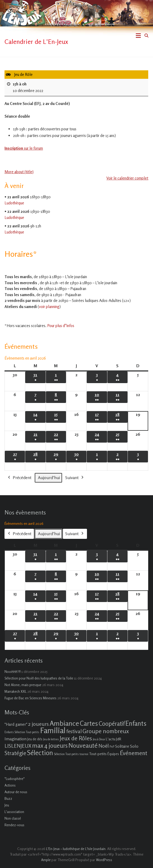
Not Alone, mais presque (23, 685)
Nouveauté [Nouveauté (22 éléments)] (83, 745)
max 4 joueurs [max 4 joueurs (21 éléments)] (50, 745)
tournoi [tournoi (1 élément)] (84, 754)
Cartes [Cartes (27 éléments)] (89, 723)
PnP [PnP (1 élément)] (112, 747)
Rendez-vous (14, 825)
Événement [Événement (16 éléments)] (134, 753)
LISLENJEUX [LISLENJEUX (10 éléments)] (18, 746)
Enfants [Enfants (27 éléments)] (136, 723)
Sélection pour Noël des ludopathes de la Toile (39, 678)
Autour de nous (16, 792)
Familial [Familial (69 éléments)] (53, 730)
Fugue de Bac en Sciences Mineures (30, 698)
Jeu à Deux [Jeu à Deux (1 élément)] (99, 739)
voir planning (49, 307)
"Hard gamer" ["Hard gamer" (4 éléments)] (16, 724)
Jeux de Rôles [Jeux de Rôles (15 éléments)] (76, 738)
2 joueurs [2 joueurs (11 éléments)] (38, 724)
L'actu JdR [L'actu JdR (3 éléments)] (113, 739)
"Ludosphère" (15, 779)
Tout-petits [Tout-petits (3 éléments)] (98, 754)
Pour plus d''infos (61, 326)
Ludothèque (14, 203)
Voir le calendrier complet (128, 178)
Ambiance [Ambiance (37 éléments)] (64, 723)
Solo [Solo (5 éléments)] (134, 746)
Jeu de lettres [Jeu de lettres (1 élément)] (51, 739)
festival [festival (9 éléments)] (74, 731)
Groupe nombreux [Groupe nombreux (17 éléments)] (106, 731)
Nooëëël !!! (13, 672)
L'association (14, 812)
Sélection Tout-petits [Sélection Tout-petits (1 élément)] (66, 754)
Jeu (7, 805)
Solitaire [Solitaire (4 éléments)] (122, 746)
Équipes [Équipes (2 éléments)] (113, 754)
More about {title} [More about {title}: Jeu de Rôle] (19, 171)
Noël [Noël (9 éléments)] (104, 746)
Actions (10, 785)
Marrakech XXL (16, 691)
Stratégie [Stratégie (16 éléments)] (15, 753)
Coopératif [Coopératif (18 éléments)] (112, 724)
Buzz (8, 798)
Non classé (13, 818)
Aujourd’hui (49, 477)
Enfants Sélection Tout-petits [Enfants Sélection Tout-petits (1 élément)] (22, 732)
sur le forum (24, 148)
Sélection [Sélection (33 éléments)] (40, 753)
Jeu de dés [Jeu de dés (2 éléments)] (35, 739)
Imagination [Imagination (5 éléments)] (16, 739)
